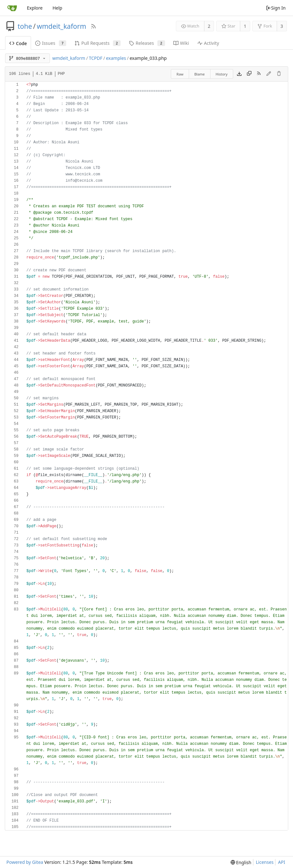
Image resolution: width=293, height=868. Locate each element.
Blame (199, 74)
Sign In (276, 8)
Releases (147, 43)
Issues (51, 43)
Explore (35, 8)
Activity (208, 43)
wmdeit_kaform (61, 26)
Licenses (265, 862)
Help (57, 8)
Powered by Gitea (25, 862)
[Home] (12, 8)
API (281, 862)
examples (116, 58)
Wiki (181, 43)
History (222, 74)
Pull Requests (98, 43)
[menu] (241, 862)
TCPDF (96, 58)
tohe (25, 26)
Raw (180, 74)
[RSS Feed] (93, 26)
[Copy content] (249, 74)
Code (18, 43)
